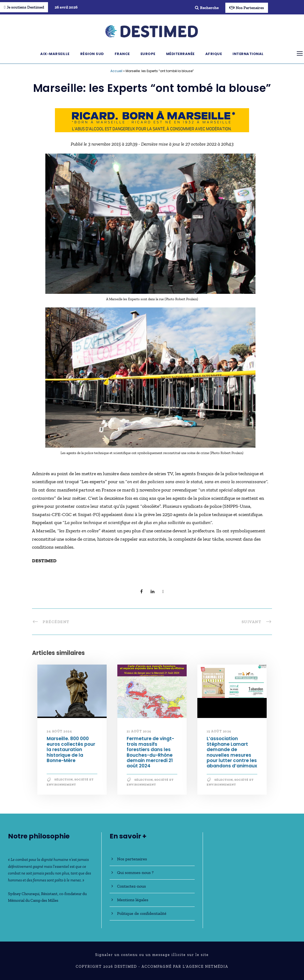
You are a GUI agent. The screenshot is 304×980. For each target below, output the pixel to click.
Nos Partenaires (247, 8)
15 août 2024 (219, 731)
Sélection (64, 780)
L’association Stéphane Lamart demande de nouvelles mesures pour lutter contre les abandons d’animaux (232, 752)
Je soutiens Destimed (24, 7)
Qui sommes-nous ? (135, 872)
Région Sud (92, 54)
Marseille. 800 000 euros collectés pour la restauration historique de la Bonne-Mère (71, 749)
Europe (148, 54)
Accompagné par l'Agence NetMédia (185, 967)
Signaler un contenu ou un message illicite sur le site (152, 955)
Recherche (207, 8)
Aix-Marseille (55, 54)
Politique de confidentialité (142, 913)
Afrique (214, 54)
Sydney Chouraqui (24, 894)
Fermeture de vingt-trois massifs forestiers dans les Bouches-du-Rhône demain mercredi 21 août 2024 (150, 752)
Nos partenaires (132, 859)
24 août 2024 (59, 731)
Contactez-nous (131, 886)
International (248, 54)
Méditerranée (180, 54)
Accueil (116, 71)
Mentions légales (133, 900)
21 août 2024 (139, 731)
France (122, 54)
